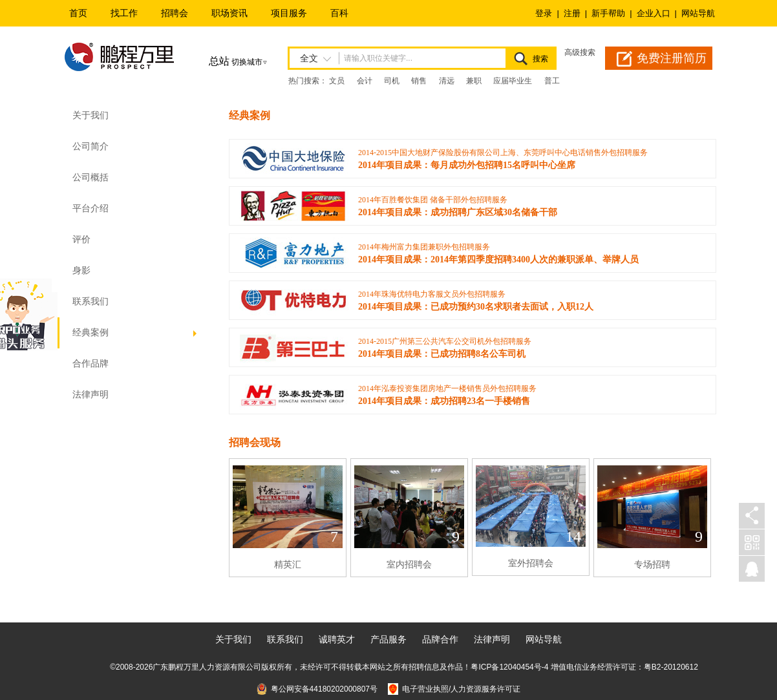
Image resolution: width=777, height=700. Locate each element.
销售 (419, 81)
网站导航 (698, 13)
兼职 (474, 81)
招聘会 (175, 13)
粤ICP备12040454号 (506, 667)
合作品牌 (90, 364)
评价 (81, 239)
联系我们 (90, 302)
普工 (552, 81)
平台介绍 (90, 208)
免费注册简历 (672, 58)
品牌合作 (440, 639)
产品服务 (388, 639)
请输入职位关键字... (378, 58)
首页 (78, 13)
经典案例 (136, 333)
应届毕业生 (513, 81)
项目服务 (289, 13)
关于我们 (233, 639)
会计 (365, 81)
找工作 (124, 13)
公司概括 (90, 177)
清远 (447, 81)
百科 (339, 13)
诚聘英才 (337, 639)
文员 (337, 81)
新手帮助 (608, 13)
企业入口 (654, 13)
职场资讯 (229, 13)
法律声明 (90, 395)
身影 (81, 270)
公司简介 (90, 146)
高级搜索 (580, 52)
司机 (392, 81)
